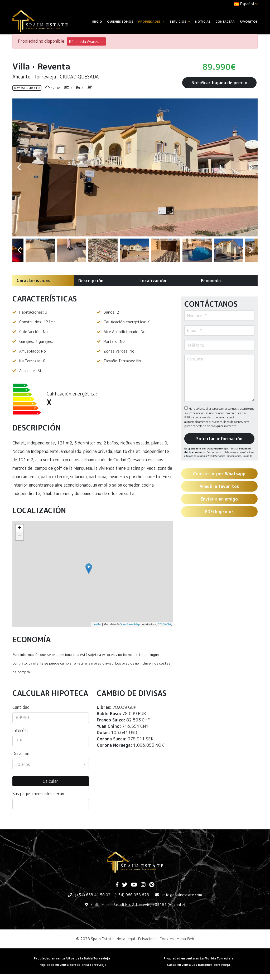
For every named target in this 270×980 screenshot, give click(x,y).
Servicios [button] (180, 21)
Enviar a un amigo (219, 499)
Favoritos (249, 21)
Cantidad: (22, 707)
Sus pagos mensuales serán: (39, 794)
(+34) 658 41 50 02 (93, 895)
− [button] (20, 536)
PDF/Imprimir (219, 512)
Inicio (97, 21)
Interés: (20, 730)
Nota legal (126, 939)
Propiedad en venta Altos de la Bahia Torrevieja (72, 958)
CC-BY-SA (164, 624)
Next (251, 167)
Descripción (91, 281)
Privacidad (147, 939)
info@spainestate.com (182, 895)
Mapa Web (185, 939)
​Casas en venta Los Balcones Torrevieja (198, 965)
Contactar (225, 21)
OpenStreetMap (130, 624)
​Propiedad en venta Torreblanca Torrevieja (72, 965)
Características (33, 280)
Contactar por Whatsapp (219, 474)
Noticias (203, 21)
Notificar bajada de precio (219, 83)
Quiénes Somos (120, 21)
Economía (211, 281)
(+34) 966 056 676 (132, 895)
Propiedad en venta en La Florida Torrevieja (198, 958)
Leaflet (97, 624)
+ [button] (20, 528)
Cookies (167, 939)
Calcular (50, 781)
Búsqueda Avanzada (86, 41)
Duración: (21, 754)
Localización (153, 281)
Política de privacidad (199, 417)
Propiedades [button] (151, 21)
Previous (19, 167)
